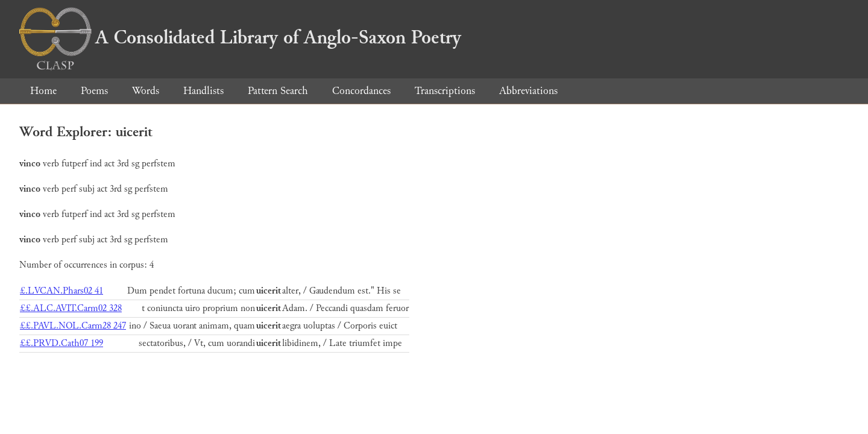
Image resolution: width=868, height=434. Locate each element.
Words (146, 91)
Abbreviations (528, 91)
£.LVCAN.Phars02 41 (61, 291)
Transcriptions (445, 91)
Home (43, 91)
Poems (94, 91)
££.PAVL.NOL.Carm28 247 (73, 326)
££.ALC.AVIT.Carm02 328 (71, 308)
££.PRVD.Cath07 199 (61, 343)
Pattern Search (278, 91)
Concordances (361, 91)
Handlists (203, 91)
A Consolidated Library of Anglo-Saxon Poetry (240, 37)
